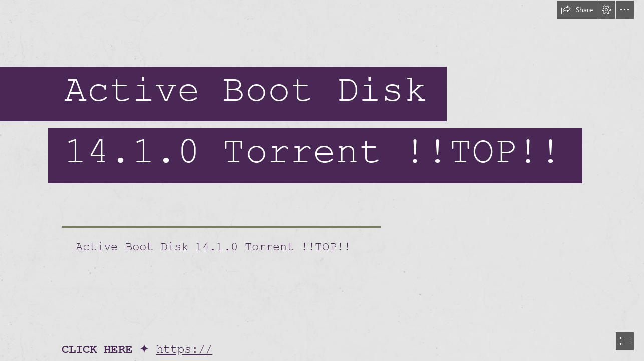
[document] (322, 180)
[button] (577, 10)
